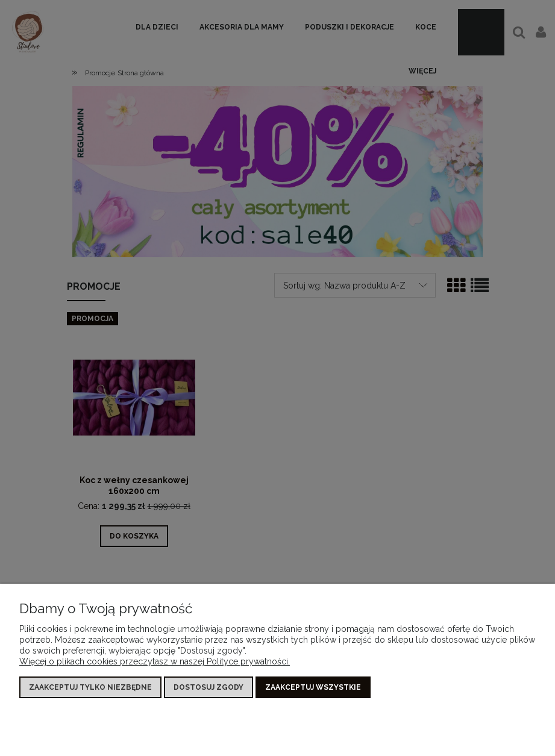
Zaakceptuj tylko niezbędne (90, 687)
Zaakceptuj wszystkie (313, 687)
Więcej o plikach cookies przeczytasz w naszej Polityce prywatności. (155, 661)
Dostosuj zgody (209, 687)
